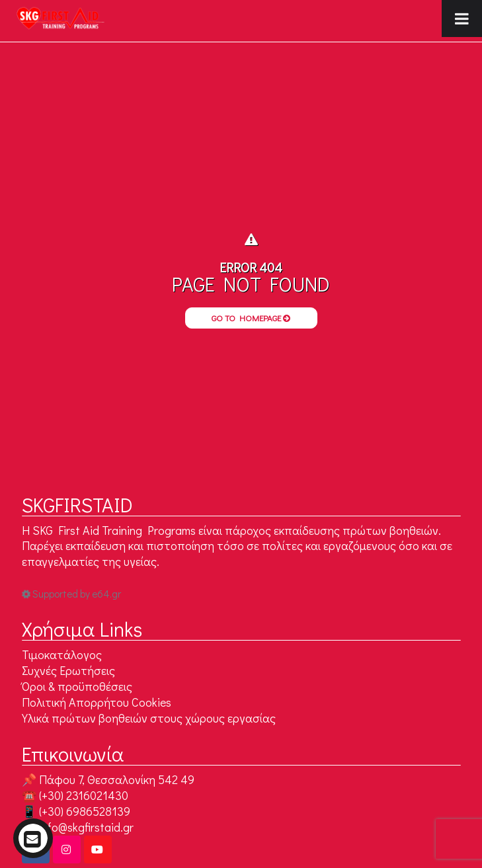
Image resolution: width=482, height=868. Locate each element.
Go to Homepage (251, 318)
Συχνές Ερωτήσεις (68, 670)
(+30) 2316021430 (84, 795)
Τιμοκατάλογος (62, 654)
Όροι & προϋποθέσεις (77, 686)
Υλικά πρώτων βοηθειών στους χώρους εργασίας (149, 718)
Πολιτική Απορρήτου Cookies (97, 702)
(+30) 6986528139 (85, 811)
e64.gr (106, 594)
